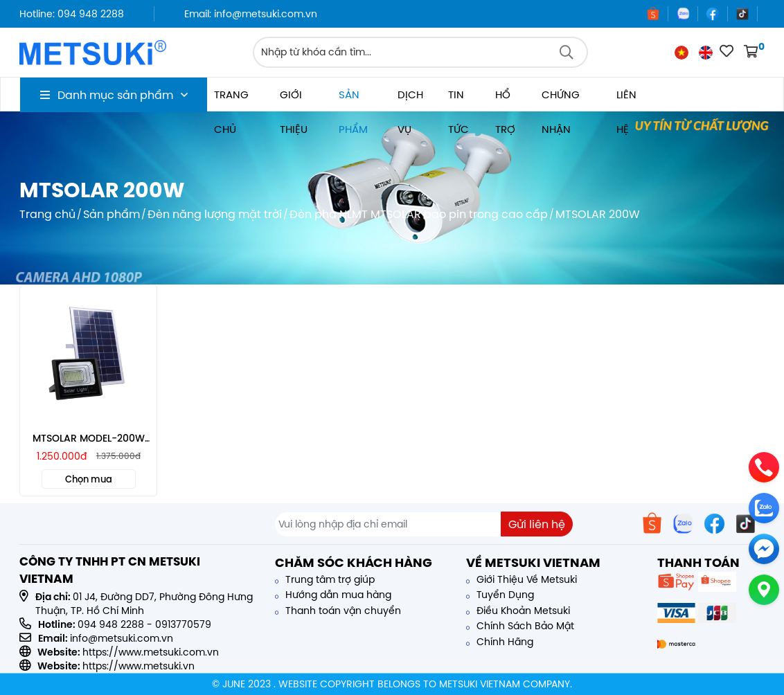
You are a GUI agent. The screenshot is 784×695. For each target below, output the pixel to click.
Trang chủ (231, 100)
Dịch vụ (410, 100)
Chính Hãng (500, 642)
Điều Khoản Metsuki (518, 611)
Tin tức (458, 100)
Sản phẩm (353, 100)
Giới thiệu (294, 100)
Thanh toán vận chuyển (338, 611)
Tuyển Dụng (500, 595)
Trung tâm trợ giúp (325, 579)
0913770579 (183, 624)
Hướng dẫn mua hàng (333, 595)
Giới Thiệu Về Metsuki (522, 579)
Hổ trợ (505, 100)
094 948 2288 (111, 624)
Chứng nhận (561, 100)
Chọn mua (89, 479)
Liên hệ (626, 100)
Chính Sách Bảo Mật (520, 626)
